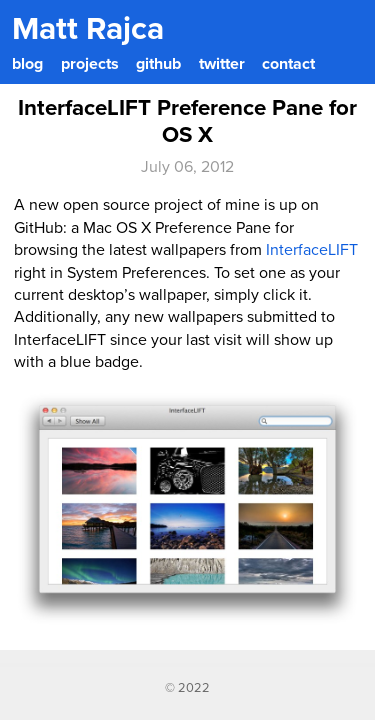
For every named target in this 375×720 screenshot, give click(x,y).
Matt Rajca (88, 29)
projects (90, 64)
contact (288, 64)
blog (27, 64)
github (158, 64)
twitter (222, 64)
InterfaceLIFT (312, 250)
